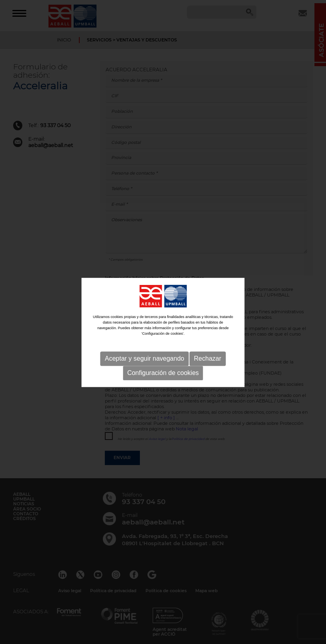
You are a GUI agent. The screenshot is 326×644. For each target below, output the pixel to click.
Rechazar (208, 377)
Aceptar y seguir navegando (144, 377)
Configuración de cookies (163, 391)
